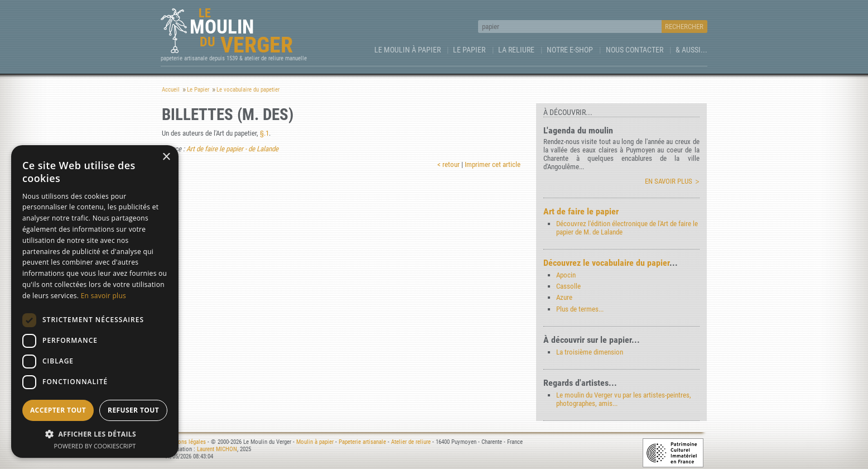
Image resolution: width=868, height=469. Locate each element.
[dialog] (95, 301)
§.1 (264, 133)
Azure (564, 297)
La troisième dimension (590, 352)
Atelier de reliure (411, 442)
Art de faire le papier (581, 211)
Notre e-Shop (570, 50)
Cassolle (568, 286)
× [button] (166, 157)
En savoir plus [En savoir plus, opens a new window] (103, 296)
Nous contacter (635, 50)
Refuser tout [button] (133, 410)
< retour (449, 164)
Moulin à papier (315, 442)
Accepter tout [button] (58, 410)
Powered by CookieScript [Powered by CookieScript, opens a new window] (95, 446)
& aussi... (691, 50)
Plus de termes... (580, 309)
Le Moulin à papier (408, 50)
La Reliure (516, 50)
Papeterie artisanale (362, 442)
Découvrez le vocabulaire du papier (606, 263)
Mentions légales (185, 442)
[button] (95, 434)
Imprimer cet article (493, 164)
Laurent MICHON (217, 449)
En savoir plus (669, 181)
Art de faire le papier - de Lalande (232, 149)
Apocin (566, 275)
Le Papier (469, 50)
